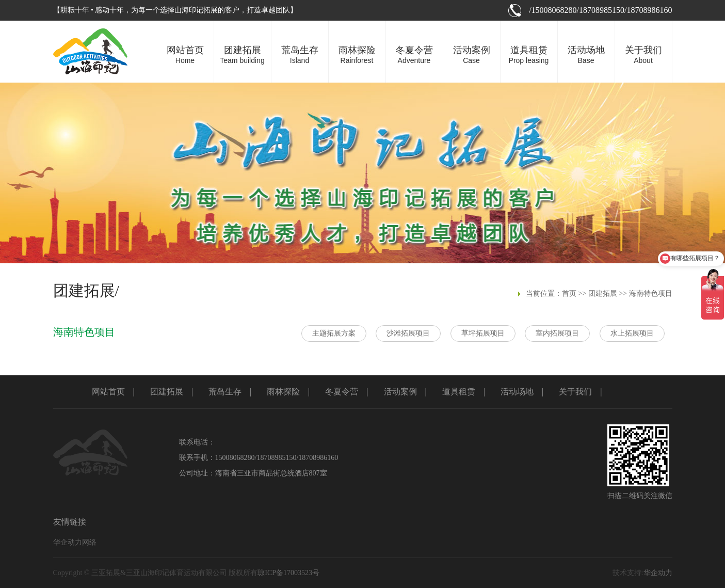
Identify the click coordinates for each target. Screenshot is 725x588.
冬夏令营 (342, 392)
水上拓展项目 (632, 333)
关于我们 (575, 392)
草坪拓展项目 (483, 333)
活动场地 (517, 392)
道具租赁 (459, 392)
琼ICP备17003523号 (288, 573)
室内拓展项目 (557, 333)
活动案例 (400, 392)
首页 (569, 293)
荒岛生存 (225, 392)
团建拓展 (603, 293)
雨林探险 (283, 392)
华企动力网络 (75, 542)
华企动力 (658, 573)
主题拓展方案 (334, 333)
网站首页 (108, 392)
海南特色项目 (651, 293)
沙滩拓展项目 (408, 333)
